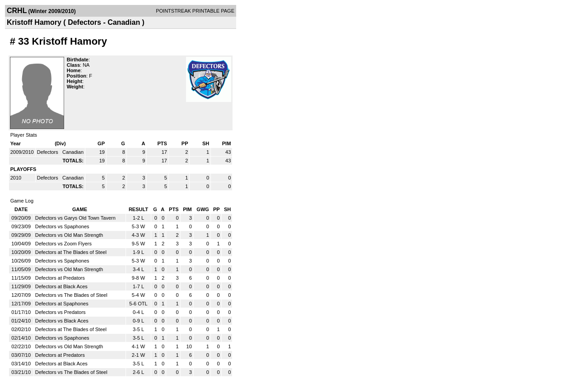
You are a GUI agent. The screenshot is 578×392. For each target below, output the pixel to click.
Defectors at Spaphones (62, 304)
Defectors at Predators (60, 278)
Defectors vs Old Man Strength (69, 235)
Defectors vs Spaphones (62, 226)
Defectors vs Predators (61, 312)
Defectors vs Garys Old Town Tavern (75, 218)
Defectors (48, 152)
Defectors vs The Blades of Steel (71, 295)
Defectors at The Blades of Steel (71, 252)
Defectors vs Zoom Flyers (63, 244)
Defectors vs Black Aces (62, 321)
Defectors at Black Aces (61, 286)
